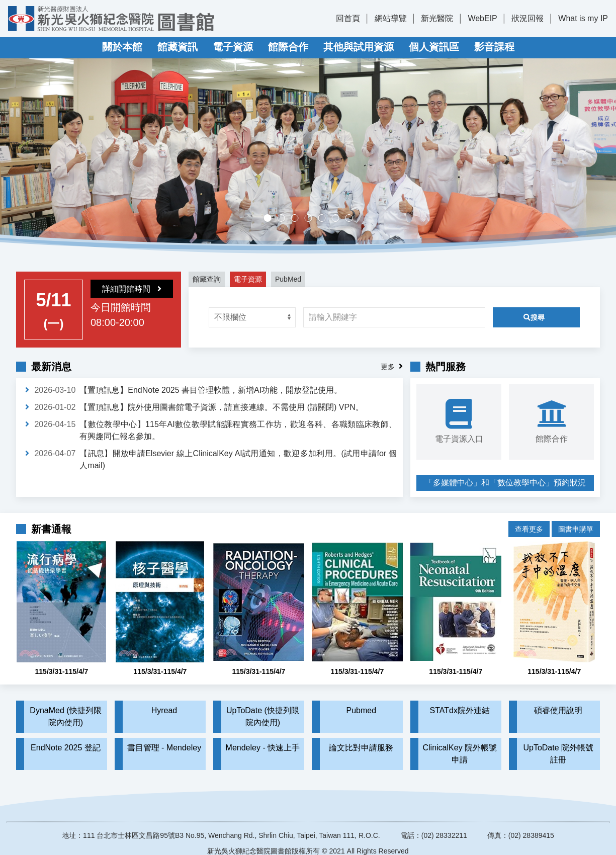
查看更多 (529, 522)
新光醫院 (437, 18)
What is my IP (583, 18)
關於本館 (122, 47)
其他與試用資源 (359, 47)
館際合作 (288, 47)
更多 (388, 367)
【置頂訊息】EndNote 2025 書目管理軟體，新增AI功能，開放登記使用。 (211, 390)
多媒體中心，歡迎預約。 (312, 219)
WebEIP (482, 18)
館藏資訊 (178, 47)
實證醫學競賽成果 (339, 219)
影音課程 (494, 47)
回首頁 (348, 18)
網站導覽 (391, 18)
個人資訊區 (434, 47)
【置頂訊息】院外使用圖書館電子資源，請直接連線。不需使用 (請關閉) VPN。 (221, 407)
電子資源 (233, 47)
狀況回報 (527, 18)
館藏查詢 (207, 279)
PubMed (288, 279)
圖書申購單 (576, 522)
